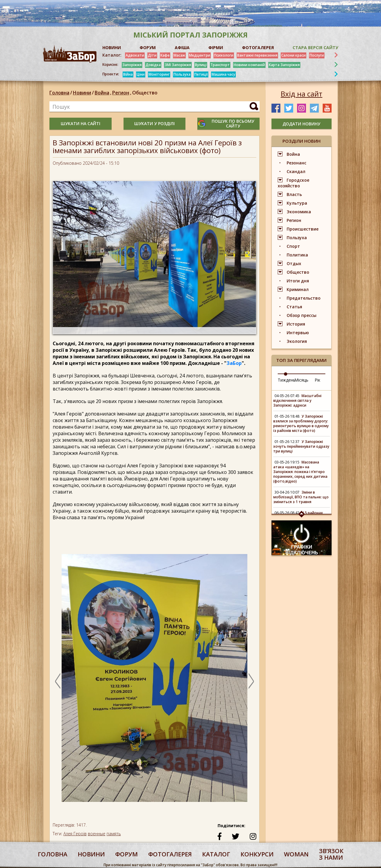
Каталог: (112, 55)
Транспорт (220, 65)
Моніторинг (159, 74)
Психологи (224, 55)
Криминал (298, 289)
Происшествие (303, 229)
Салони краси (293, 55)
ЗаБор (234, 363)
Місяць (301, 380)
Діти (152, 55)
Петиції (201, 74)
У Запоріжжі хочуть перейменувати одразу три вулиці (301, 446)
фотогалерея (170, 854)
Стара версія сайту (315, 48)
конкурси (257, 854)
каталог (216, 854)
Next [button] (251, 681)
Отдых (294, 263)
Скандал (296, 171)
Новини (82, 93)
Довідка (153, 65)
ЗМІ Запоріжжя (178, 65)
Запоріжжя (132, 65)
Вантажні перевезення (257, 55)
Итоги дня (298, 281)
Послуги (317, 55)
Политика (297, 255)
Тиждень (287, 380)
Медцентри (200, 55)
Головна (59, 93)
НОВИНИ (112, 48)
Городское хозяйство (293, 183)
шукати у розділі (154, 123)
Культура (297, 203)
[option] (154, 681)
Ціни (141, 74)
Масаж (179, 55)
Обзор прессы (302, 315)
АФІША (182, 48)
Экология (297, 341)
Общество (145, 93)
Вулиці (201, 65)
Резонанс (296, 163)
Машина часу (223, 74)
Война (103, 93)
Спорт (293, 246)
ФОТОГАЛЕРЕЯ (258, 48)
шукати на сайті (81, 123)
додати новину (301, 124)
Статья (294, 307)
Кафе (165, 55)
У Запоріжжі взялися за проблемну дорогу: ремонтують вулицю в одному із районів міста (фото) (301, 423)
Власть (294, 194)
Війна (128, 74)
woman (296, 854)
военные (97, 834)
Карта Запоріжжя (284, 65)
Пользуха (182, 74)
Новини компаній (249, 65)
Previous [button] (58, 681)
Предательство (304, 298)
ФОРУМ (148, 48)
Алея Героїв (75, 834)
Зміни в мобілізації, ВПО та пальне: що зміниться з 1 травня (301, 497)
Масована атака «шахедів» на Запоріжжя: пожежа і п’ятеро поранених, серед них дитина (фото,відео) (300, 472)
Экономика (299, 212)
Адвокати (135, 55)
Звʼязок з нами (331, 854)
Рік (317, 380)
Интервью (298, 333)
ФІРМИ (216, 48)
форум (127, 854)
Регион (122, 93)
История (296, 324)
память (114, 834)
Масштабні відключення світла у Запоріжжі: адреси (297, 400)
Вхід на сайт (302, 94)
